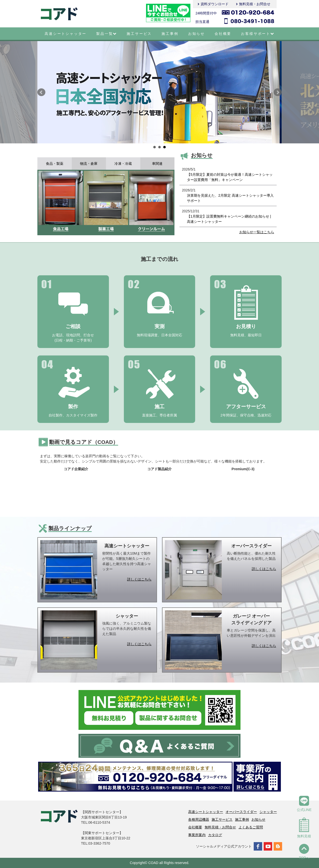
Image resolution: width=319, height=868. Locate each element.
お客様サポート (258, 34)
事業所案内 (197, 835)
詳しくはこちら (139, 579)
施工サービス (139, 34)
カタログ (215, 835)
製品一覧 (107, 34)
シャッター (268, 812)
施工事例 (170, 34)
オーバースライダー (241, 812)
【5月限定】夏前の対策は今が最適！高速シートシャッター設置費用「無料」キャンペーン (230, 177)
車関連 (157, 164)
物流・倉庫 (89, 164)
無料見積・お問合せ (255, 4)
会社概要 (223, 34)
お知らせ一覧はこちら (257, 232)
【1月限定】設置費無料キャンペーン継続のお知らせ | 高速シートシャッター (229, 219)
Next (278, 92)
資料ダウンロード (215, 4)
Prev (41, 92)
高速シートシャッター (66, 34)
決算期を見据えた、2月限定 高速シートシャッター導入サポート (230, 198)
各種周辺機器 (199, 819)
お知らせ (197, 34)
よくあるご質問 (251, 827)
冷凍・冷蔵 (123, 164)
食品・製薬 (55, 164)
